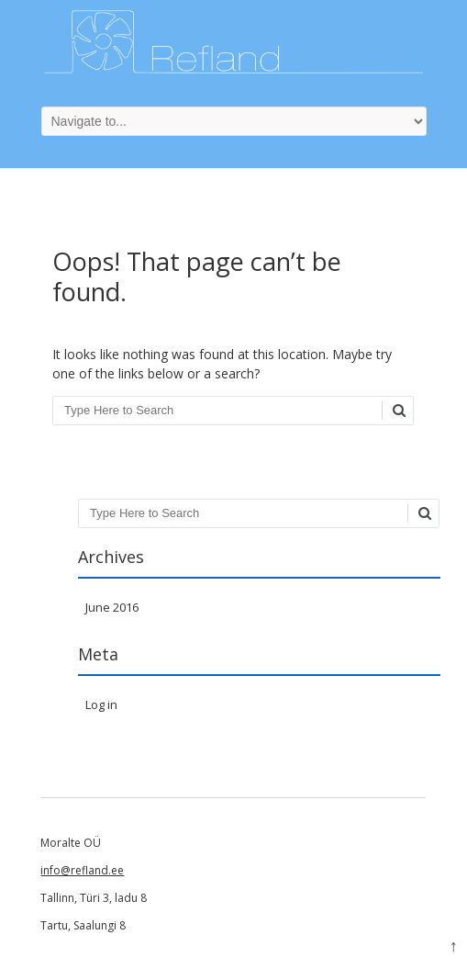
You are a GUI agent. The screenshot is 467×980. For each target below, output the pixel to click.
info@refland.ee (82, 870)
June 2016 (112, 607)
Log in (101, 704)
